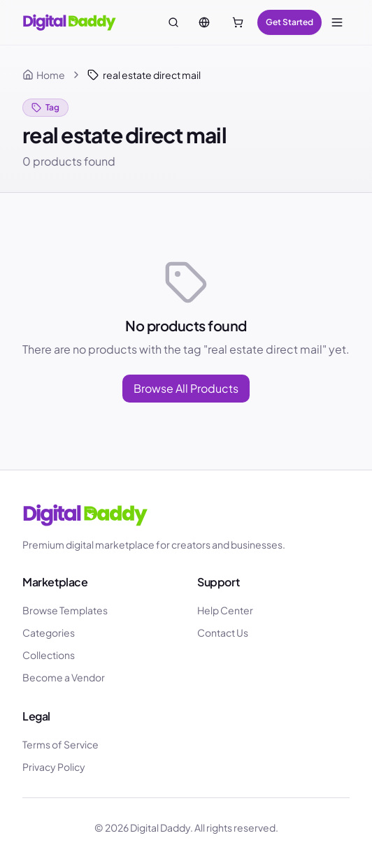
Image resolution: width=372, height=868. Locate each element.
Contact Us (223, 632)
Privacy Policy (54, 767)
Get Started (289, 22)
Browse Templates (65, 610)
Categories (49, 632)
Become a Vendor (64, 677)
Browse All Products (186, 388)
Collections (49, 655)
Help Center (225, 610)
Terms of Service (60, 744)
